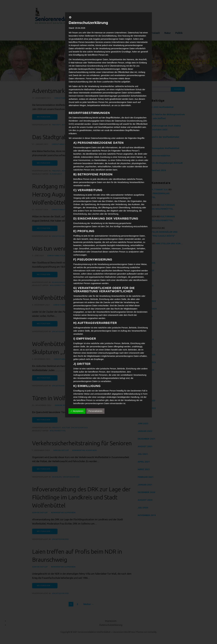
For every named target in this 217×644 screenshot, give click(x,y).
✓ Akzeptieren (77, 411)
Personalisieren (95, 411)
